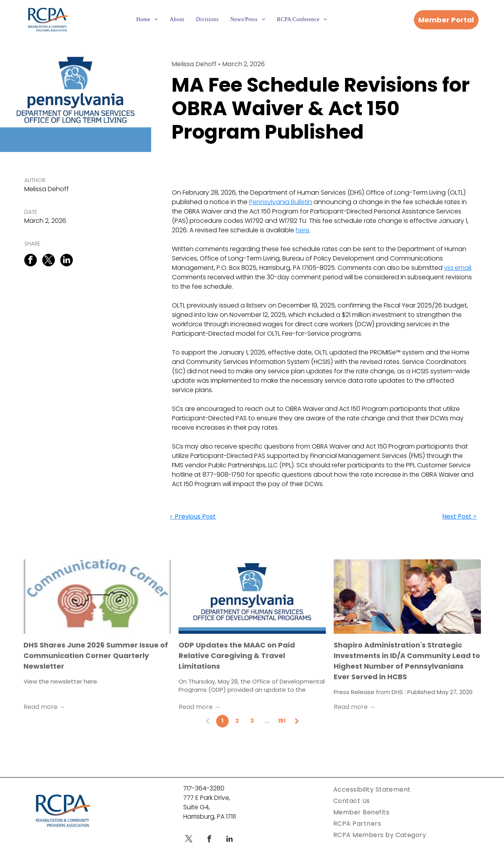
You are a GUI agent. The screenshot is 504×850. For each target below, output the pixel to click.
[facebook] (209, 840)
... (267, 721)
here (303, 230)
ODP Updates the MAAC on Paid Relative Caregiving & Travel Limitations (237, 656)
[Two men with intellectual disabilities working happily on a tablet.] (407, 597)
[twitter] (189, 840)
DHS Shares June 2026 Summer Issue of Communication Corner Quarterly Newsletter (96, 656)
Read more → (44, 707)
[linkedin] (229, 840)
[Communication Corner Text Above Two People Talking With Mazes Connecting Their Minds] (97, 597)
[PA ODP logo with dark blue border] (252, 597)
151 (282, 721)
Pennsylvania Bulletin (281, 202)
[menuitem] (147, 20)
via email (458, 268)
